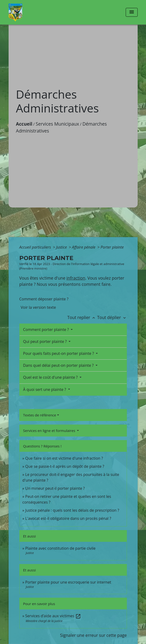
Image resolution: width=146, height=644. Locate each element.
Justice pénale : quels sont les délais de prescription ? (72, 510)
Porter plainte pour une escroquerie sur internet (68, 582)
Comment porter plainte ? (47, 330)
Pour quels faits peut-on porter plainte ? (59, 353)
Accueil (24, 124)
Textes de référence (40, 415)
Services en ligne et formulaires (50, 431)
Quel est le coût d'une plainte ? (51, 377)
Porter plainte (112, 247)
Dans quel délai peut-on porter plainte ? (59, 365)
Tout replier (82, 317)
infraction (76, 278)
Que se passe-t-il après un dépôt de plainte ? (65, 466)
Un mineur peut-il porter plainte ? (55, 488)
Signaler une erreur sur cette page (93, 635)
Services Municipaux (57, 124)
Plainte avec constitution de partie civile (60, 548)
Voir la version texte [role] (38, 307)
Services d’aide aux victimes (53, 616)
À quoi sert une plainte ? (45, 389)
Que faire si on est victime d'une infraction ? (64, 458)
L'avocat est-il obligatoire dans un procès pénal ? (68, 518)
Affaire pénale (84, 247)
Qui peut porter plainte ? (46, 341)
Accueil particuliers (36, 247)
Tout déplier (112, 317)
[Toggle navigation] (132, 12)
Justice (62, 247)
